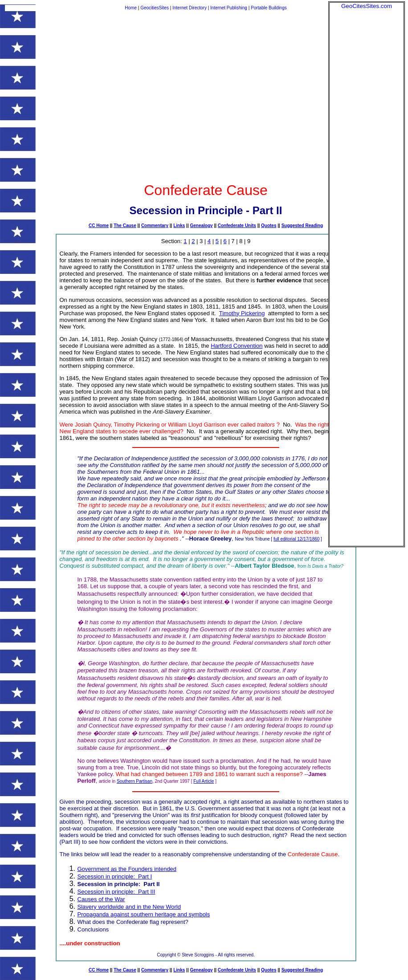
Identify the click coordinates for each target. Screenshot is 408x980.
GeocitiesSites (155, 8)
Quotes (269, 226)
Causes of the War (101, 899)
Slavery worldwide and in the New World (129, 907)
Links (179, 226)
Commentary (155, 226)
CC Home (99, 226)
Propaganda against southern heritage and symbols (144, 914)
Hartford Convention (237, 346)
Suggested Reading (302, 226)
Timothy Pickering (242, 313)
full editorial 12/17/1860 (296, 539)
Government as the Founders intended (127, 869)
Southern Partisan (135, 781)
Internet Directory (190, 8)
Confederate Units (237, 226)
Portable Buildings (269, 8)
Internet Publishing (229, 8)
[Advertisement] (367, 143)
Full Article (204, 781)
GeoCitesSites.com (367, 6)
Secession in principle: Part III (116, 892)
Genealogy (201, 226)
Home (131, 8)
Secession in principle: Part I (115, 876)
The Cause (125, 226)
